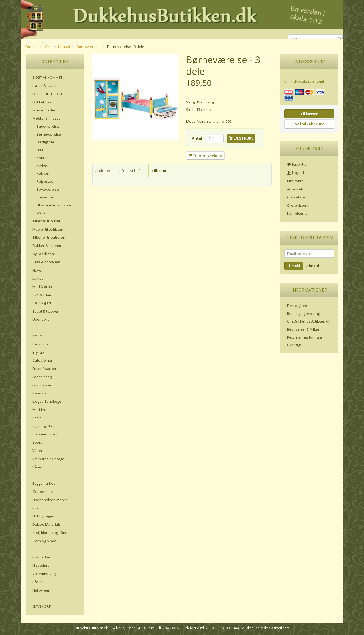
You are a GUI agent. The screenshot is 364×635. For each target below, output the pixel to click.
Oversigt (294, 345)
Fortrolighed (297, 306)
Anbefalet (138, 171)
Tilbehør (159, 171)
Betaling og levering (303, 314)
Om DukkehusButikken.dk (309, 321)
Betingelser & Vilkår (303, 329)
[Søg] (339, 39)
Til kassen (309, 114)
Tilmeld (294, 266)
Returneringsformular (305, 337)
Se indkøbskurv (309, 124)
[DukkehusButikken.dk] (182, 19)
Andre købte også (110, 171)
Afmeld (313, 266)
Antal (197, 138)
